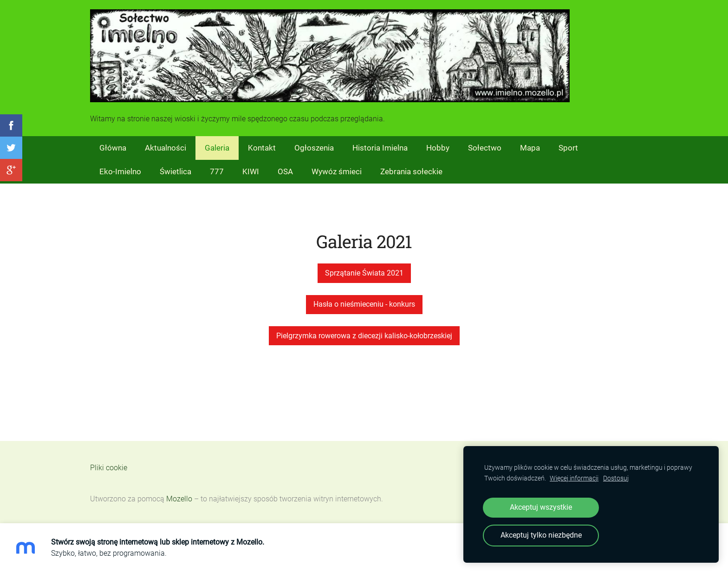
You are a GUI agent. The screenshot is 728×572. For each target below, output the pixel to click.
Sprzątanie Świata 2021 (364, 273)
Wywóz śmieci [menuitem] (337, 171)
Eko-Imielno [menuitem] (120, 171)
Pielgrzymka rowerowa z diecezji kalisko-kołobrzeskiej (364, 336)
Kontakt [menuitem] (262, 148)
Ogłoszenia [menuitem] (314, 148)
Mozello (179, 499)
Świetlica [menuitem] (175, 171)
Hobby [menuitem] (438, 148)
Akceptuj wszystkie (541, 507)
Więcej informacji (574, 478)
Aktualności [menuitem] (166, 148)
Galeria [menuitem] (217, 148)
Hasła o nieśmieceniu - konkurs (364, 304)
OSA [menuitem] (285, 171)
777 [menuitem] (217, 171)
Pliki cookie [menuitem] (109, 468)
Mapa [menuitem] (530, 148)
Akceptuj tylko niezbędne (541, 535)
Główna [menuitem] (113, 148)
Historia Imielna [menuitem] (380, 148)
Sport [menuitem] (568, 148)
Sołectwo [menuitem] (485, 148)
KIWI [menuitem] (251, 171)
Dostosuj (616, 478)
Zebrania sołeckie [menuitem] (411, 171)
